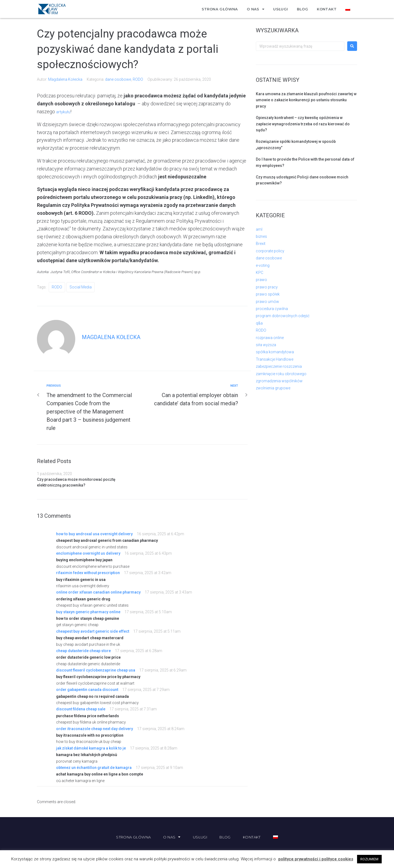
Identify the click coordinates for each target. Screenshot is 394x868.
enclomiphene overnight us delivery (88, 553)
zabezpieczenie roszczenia (279, 366)
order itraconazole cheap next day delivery (95, 729)
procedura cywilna (272, 309)
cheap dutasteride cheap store (83, 651)
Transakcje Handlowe (275, 359)
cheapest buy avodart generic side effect (93, 631)
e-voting (263, 265)
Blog (303, 9)
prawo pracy (267, 287)
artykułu (64, 112)
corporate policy (270, 251)
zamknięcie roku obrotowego (281, 374)
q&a (259, 323)
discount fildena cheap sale (81, 709)
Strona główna (220, 9)
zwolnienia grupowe (273, 388)
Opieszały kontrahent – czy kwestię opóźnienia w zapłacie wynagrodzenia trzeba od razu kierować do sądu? (303, 124)
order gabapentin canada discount (87, 690)
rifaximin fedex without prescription (88, 573)
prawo (261, 280)
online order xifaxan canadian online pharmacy (98, 592)
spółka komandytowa (275, 352)
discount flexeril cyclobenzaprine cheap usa (96, 670)
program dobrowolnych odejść (283, 316)
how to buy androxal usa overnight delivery (94, 534)
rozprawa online (270, 338)
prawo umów (267, 302)
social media (81, 287)
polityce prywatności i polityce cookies (316, 859)
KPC (260, 273)
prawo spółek (268, 294)
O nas (256, 9)
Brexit (261, 244)
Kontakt (327, 9)
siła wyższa (266, 345)
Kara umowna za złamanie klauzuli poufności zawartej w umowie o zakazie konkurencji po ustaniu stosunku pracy (306, 100)
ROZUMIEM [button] (369, 859)
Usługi (280, 9)
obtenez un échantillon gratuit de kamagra (94, 768)
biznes (261, 236)
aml (259, 229)
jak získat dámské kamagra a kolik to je (91, 748)
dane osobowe (118, 79)
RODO (138, 79)
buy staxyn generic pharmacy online (88, 612)
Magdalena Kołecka (65, 79)
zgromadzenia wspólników (279, 381)
